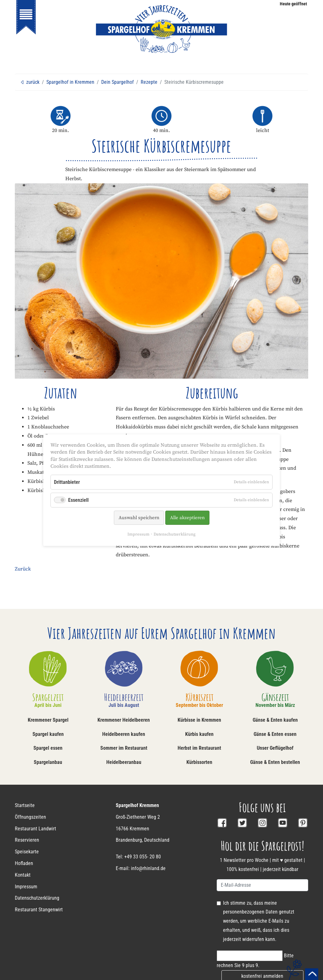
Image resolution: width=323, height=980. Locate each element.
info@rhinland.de (148, 868)
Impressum (138, 534)
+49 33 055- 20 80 (143, 857)
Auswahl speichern (139, 518)
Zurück (23, 569)
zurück (30, 82)
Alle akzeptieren (187, 518)
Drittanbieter (67, 482)
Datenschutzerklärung (175, 534)
